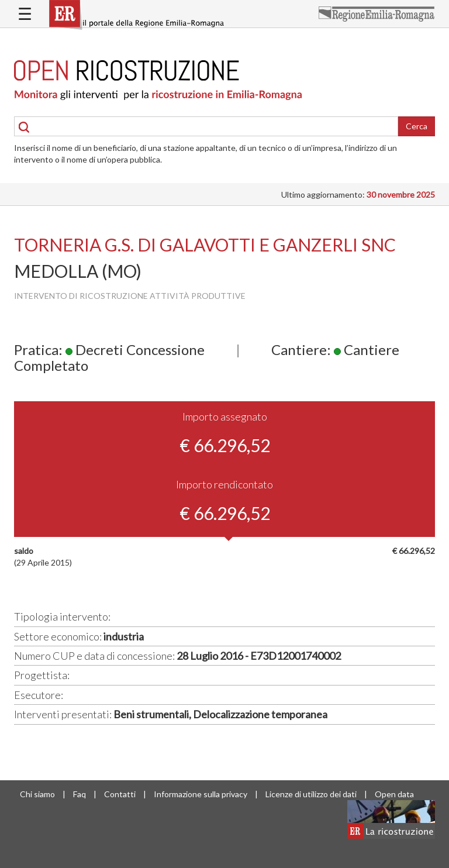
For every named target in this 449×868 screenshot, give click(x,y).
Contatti (120, 794)
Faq (80, 794)
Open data (394, 794)
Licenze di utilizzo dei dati (311, 794)
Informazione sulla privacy (201, 794)
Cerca (417, 126)
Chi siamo (37, 794)
